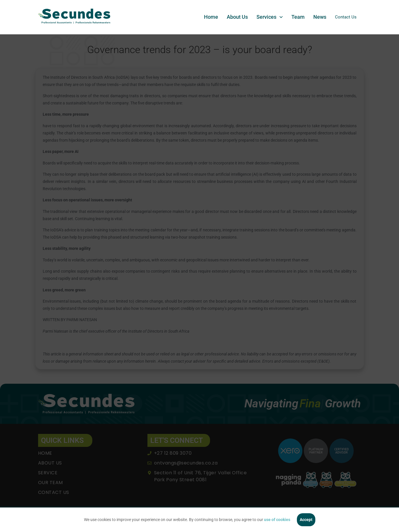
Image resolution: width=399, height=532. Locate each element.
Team (295, 17)
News (317, 17)
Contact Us (344, 17)
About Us (235, 17)
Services (267, 17)
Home (208, 17)
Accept (306, 520)
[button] (267, 17)
